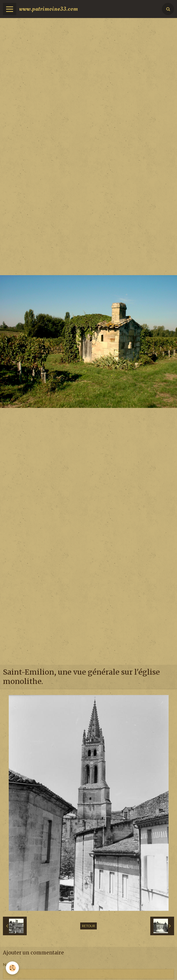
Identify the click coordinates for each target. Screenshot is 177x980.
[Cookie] (12, 968)
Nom (8, 964)
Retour (88, 926)
